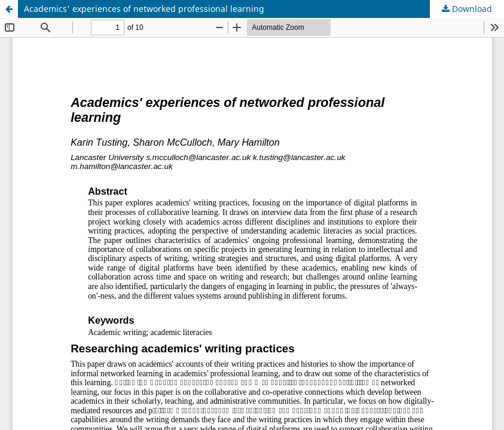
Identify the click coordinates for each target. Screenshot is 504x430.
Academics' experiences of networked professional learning (144, 9)
